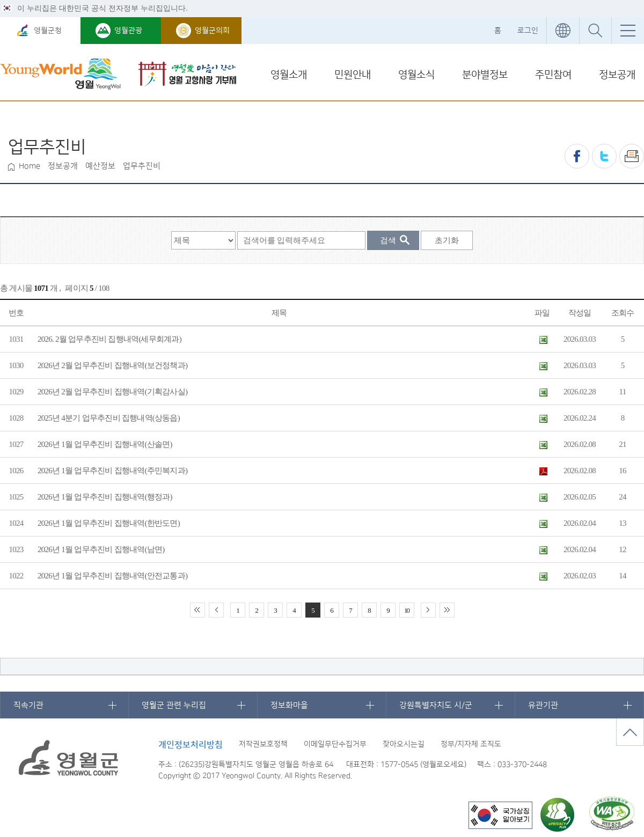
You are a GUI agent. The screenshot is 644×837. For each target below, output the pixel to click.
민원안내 (353, 75)
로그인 (528, 31)
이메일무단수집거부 (335, 744)
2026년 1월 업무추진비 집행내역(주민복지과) (112, 471)
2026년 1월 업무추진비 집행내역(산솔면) (105, 444)
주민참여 (553, 75)
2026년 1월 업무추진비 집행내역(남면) (101, 549)
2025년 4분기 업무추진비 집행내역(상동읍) (109, 418)
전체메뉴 (628, 31)
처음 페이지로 (197, 610)
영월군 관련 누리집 (174, 705)
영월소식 (416, 75)
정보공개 (617, 75)
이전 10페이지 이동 (216, 610)
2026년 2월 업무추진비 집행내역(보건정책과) (112, 365)
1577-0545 (399, 765)
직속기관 (28, 705)
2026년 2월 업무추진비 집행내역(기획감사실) (112, 392)
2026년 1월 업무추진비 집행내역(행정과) (105, 497)
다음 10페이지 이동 (428, 610)
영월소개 (289, 75)
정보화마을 (289, 705)
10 (407, 610)
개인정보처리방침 (191, 745)
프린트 (632, 156)
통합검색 (595, 31)
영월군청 (48, 31)
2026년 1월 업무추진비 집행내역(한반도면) (109, 523)
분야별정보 (485, 75)
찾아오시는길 (404, 744)
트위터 (604, 156)
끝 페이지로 (447, 610)
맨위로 (630, 732)
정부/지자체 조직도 (471, 744)
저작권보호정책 (263, 744)
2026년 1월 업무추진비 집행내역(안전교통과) (112, 576)
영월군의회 (212, 31)
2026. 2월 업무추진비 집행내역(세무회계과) (109, 339)
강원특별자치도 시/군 (436, 705)
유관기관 (543, 705)
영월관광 (128, 31)
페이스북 (577, 156)
